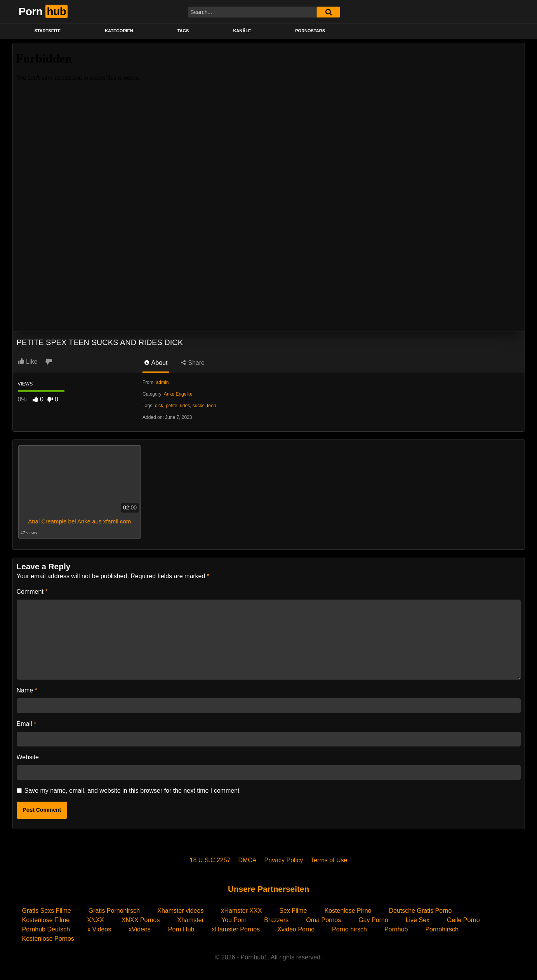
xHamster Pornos (236, 929)
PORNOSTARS (310, 31)
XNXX (96, 920)
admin (162, 382)
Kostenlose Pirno (348, 911)
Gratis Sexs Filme (47, 911)
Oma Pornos (323, 920)
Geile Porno (463, 920)
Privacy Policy (284, 860)
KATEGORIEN (119, 31)
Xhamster (191, 920)
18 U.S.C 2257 (210, 860)
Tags (183, 31)
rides (185, 406)
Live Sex (418, 920)
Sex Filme (293, 911)
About (156, 363)
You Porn (234, 920)
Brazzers (276, 920)
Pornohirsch (442, 929)
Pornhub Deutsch (46, 929)
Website (28, 757)
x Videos (99, 929)
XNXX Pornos (141, 920)
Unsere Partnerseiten (268, 889)
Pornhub (396, 929)
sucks (199, 406)
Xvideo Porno (296, 929)
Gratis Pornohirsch (114, 911)
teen (211, 406)
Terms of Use (329, 860)
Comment (32, 592)
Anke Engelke (178, 394)
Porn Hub (181, 929)
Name (27, 690)
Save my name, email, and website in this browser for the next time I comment (132, 791)
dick (159, 406)
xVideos (140, 929)
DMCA (248, 860)
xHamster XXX (241, 911)
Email (27, 724)
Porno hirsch (349, 929)
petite (171, 406)
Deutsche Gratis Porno (420, 911)
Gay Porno (373, 920)
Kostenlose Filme (46, 920)
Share (193, 363)
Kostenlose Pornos (48, 939)
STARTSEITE (48, 31)
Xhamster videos (180, 911)
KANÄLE (242, 31)
